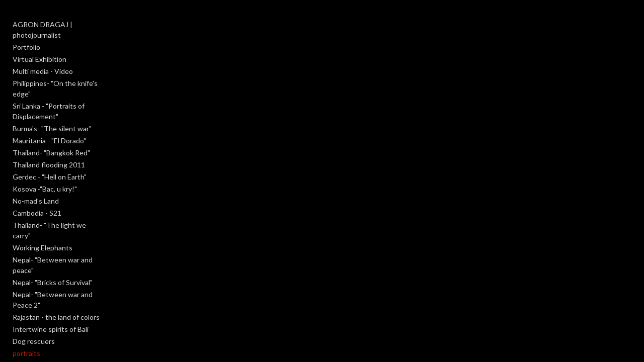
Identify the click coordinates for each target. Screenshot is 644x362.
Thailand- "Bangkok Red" (51, 131)
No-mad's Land (36, 180)
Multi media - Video (43, 61)
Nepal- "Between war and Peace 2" (67, 252)
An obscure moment (45, 312)
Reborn (24, 325)
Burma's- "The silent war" (52, 107)
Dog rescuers (34, 288)
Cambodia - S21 (37, 192)
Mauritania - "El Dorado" (49, 119)
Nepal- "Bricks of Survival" (53, 240)
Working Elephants (43, 216)
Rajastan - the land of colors (56, 264)
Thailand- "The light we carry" (59, 204)
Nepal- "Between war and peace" (64, 228)
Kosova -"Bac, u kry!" (45, 168)
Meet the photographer (50, 349)
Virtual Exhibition (39, 49)
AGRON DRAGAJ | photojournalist (67, 24)
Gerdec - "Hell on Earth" (50, 156)
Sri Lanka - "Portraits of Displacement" (49, 90)
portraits (26, 300)
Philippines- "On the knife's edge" (65, 73)
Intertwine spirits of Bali (51, 276)
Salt (19, 337)
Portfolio (26, 36)
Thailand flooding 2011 (49, 144)
